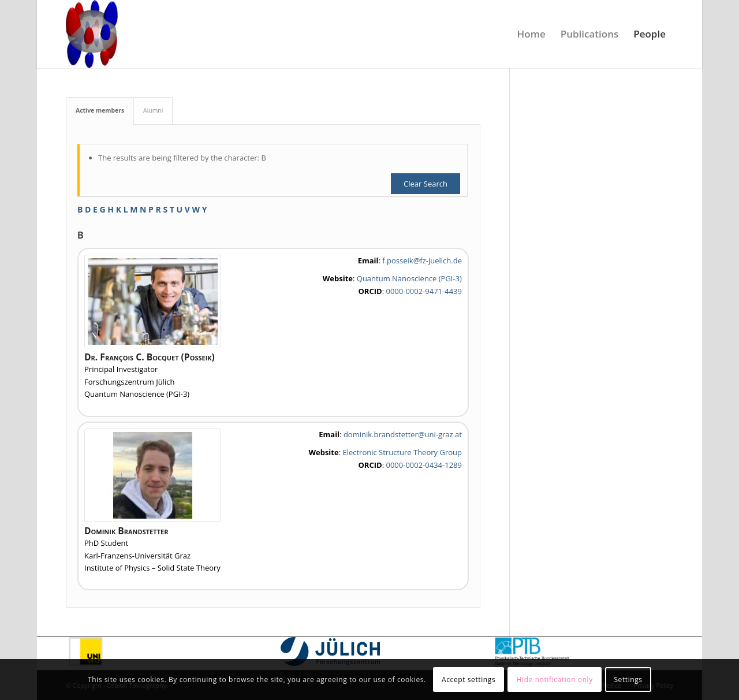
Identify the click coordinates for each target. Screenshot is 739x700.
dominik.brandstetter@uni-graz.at (403, 434)
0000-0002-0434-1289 (423, 465)
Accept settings (469, 679)
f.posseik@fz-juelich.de (422, 260)
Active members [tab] (100, 110)
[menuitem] (531, 34)
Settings (628, 679)
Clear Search (426, 184)
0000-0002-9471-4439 (423, 291)
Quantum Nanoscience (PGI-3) (409, 278)
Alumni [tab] (153, 110)
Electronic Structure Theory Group (402, 452)
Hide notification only (555, 679)
